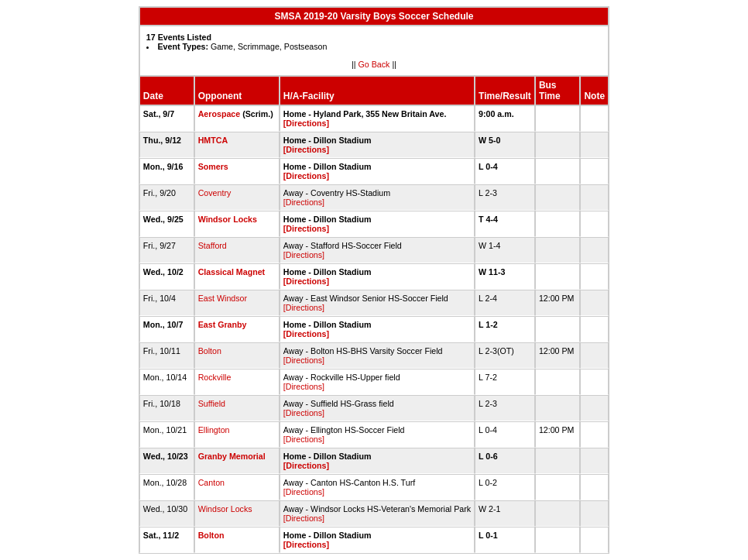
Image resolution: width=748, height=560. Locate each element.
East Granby (223, 325)
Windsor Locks (228, 219)
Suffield (212, 404)
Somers (213, 167)
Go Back (374, 64)
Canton (211, 483)
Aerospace (220, 114)
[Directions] (306, 123)
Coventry (215, 193)
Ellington (214, 430)
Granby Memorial (232, 456)
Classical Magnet (232, 272)
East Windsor (223, 298)
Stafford (213, 246)
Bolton (210, 351)
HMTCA (213, 140)
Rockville (215, 377)
